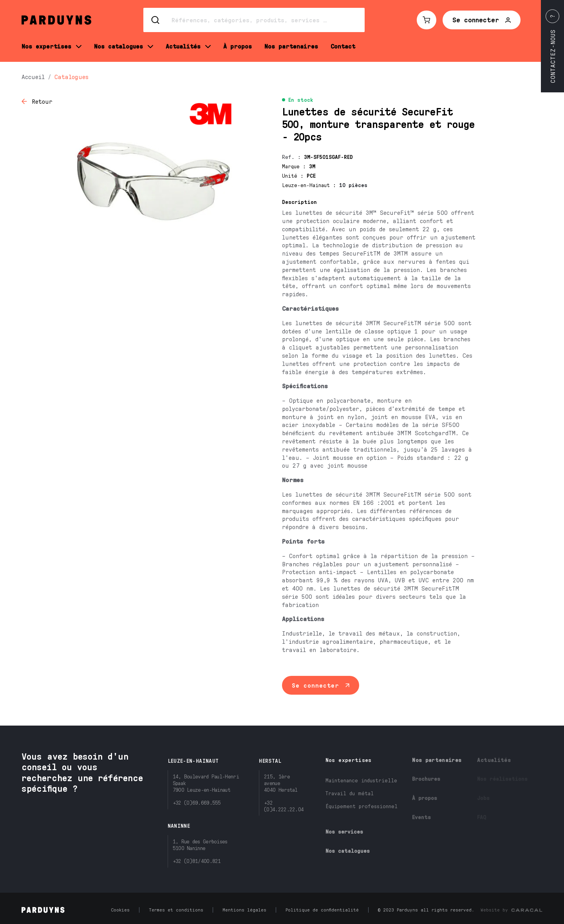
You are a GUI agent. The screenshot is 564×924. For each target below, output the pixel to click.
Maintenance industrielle (361, 780)
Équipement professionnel (362, 806)
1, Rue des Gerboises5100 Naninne (200, 845)
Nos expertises (349, 760)
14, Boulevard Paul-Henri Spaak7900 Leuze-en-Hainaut (206, 783)
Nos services (344, 831)
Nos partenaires (437, 760)
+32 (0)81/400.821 (197, 861)
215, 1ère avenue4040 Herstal (281, 783)
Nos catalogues (348, 851)
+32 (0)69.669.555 (197, 802)
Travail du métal (350, 793)
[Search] (254, 20)
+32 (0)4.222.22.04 (284, 806)
